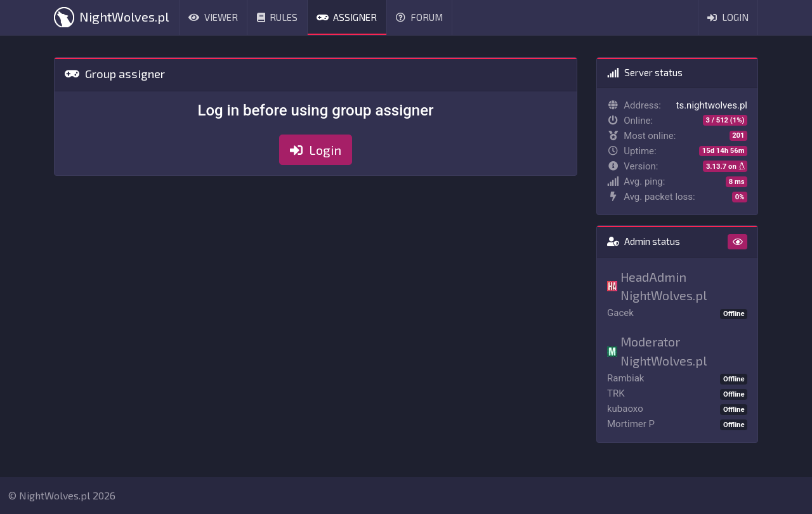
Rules (278, 17)
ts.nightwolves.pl (712, 105)
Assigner (347, 17)
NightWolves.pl (111, 17)
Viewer (213, 17)
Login (728, 17)
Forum (419, 17)
